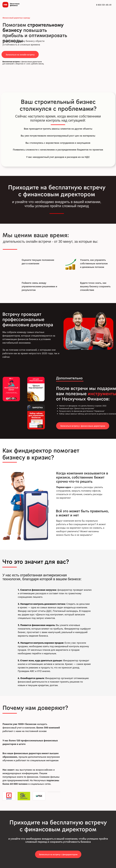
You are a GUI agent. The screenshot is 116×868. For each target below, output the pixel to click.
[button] (20, 54)
